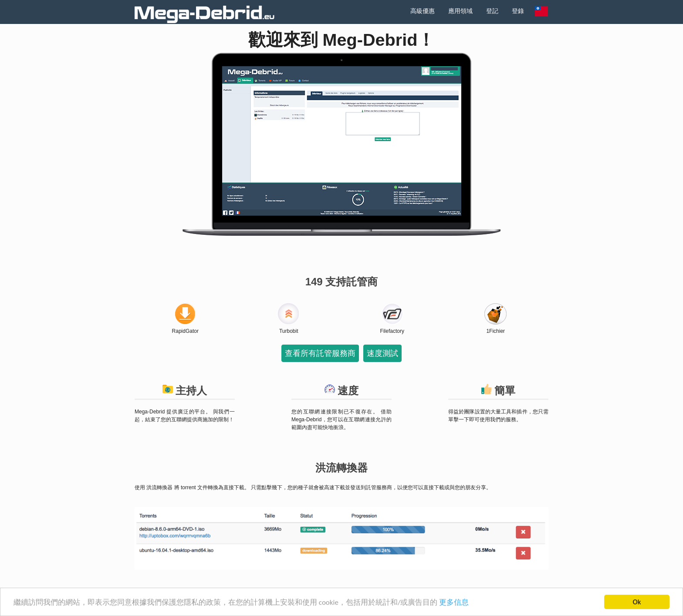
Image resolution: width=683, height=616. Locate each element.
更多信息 (454, 603)
